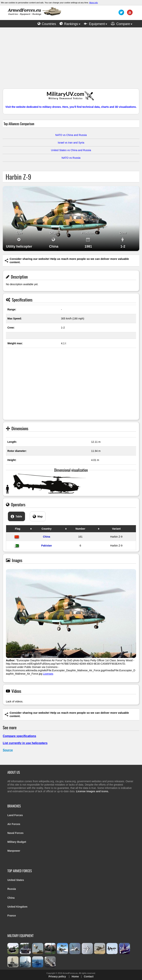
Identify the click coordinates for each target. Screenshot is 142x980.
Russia (12, 889)
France (12, 916)
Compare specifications (20, 736)
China (47, 537)
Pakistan (47, 546)
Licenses (48, 674)
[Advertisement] (71, 60)
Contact (89, 976)
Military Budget (17, 842)
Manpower (14, 851)
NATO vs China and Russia (71, 135)
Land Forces (15, 815)
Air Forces (14, 824)
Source (8, 750)
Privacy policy (57, 976)
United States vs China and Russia (71, 150)
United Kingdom (17, 907)
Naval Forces (15, 833)
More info (94, 3)
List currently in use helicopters (25, 743)
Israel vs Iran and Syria (71, 143)
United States (16, 880)
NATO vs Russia (71, 158)
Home (75, 976)
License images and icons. (92, 791)
